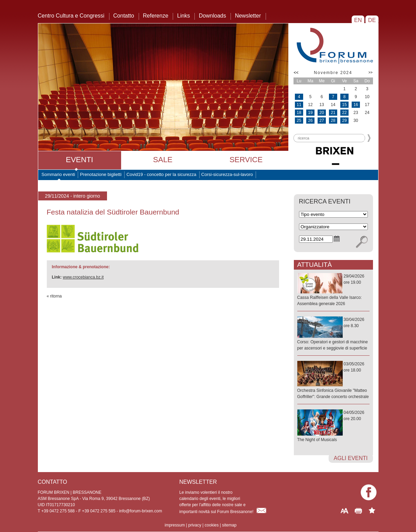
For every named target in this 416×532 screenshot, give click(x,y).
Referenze (156, 16)
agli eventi (351, 458)
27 (322, 121)
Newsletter (248, 16)
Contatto (124, 16)
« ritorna (54, 296)
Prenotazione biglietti (101, 174)
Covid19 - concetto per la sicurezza (161, 174)
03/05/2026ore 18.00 (333, 381)
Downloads (212, 16)
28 (333, 121)
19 (310, 113)
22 (344, 113)
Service (246, 160)
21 (333, 113)
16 (356, 105)
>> (371, 72)
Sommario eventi (58, 174)
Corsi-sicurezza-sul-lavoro (227, 174)
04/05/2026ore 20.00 (333, 426)
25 (299, 121)
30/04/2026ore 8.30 (333, 334)
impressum (175, 525)
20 (322, 113)
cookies (212, 525)
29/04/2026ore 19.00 (333, 290)
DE (372, 20)
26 (310, 121)
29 (344, 121)
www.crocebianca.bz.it (83, 277)
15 (344, 105)
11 (299, 105)
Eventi (79, 160)
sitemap (229, 525)
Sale (163, 160)
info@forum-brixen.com (141, 511)
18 (299, 113)
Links (184, 16)
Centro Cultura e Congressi (71, 16)
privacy (195, 525)
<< (296, 73)
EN (358, 20)
